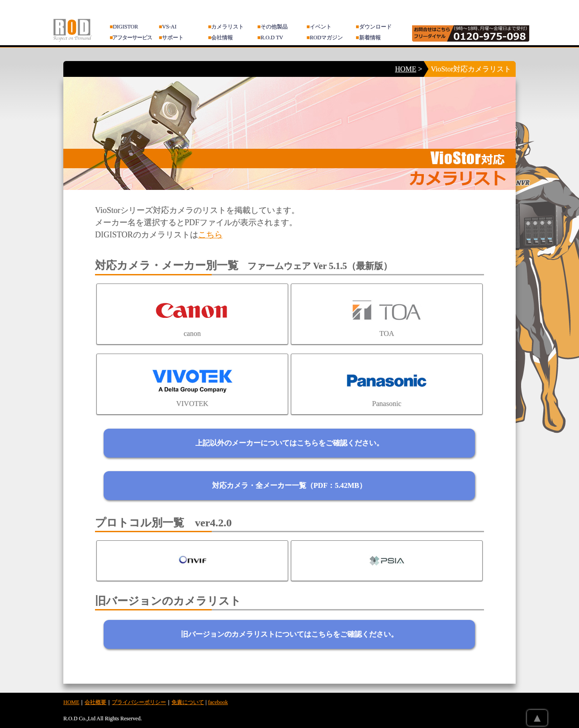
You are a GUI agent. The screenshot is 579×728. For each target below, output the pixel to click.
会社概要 (95, 702)
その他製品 (273, 27)
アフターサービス (131, 38)
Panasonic (387, 384)
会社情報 (221, 38)
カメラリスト (226, 27)
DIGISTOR (124, 27)
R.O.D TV (270, 38)
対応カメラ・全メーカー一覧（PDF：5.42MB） (289, 485)
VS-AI (168, 27)
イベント (319, 27)
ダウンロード (373, 27)
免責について (188, 702)
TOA (387, 314)
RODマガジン (325, 38)
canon (192, 314)
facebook (218, 702)
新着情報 (368, 38)
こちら (210, 235)
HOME (406, 69)
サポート (171, 38)
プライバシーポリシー (139, 702)
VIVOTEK (192, 384)
